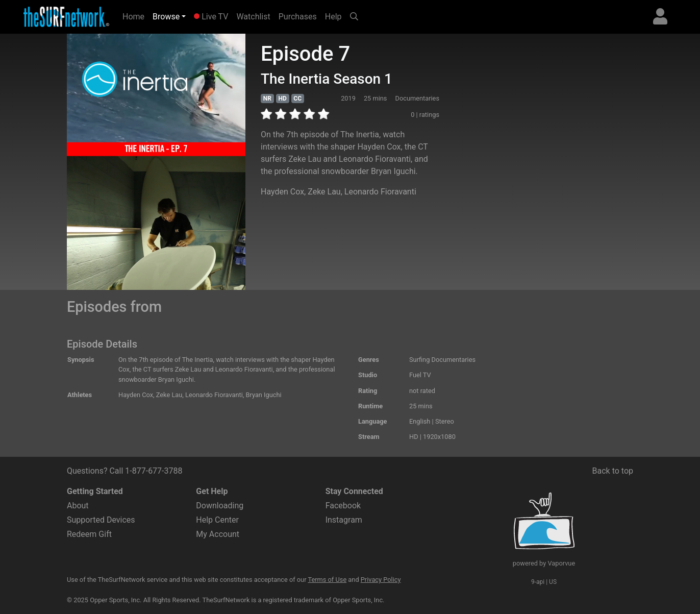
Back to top (613, 471)
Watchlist (253, 17)
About (78, 506)
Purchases (298, 17)
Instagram (344, 520)
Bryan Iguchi (264, 395)
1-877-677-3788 (154, 471)
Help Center (217, 520)
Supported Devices (101, 520)
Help (333, 17)
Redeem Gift (89, 534)
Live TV (211, 17)
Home (135, 16)
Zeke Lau (324, 192)
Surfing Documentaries (442, 360)
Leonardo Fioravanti (380, 192)
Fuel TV (420, 375)
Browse (166, 17)
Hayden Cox (282, 192)
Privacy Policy (381, 580)
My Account (218, 534)
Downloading (220, 506)
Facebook (343, 506)
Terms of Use (327, 580)
